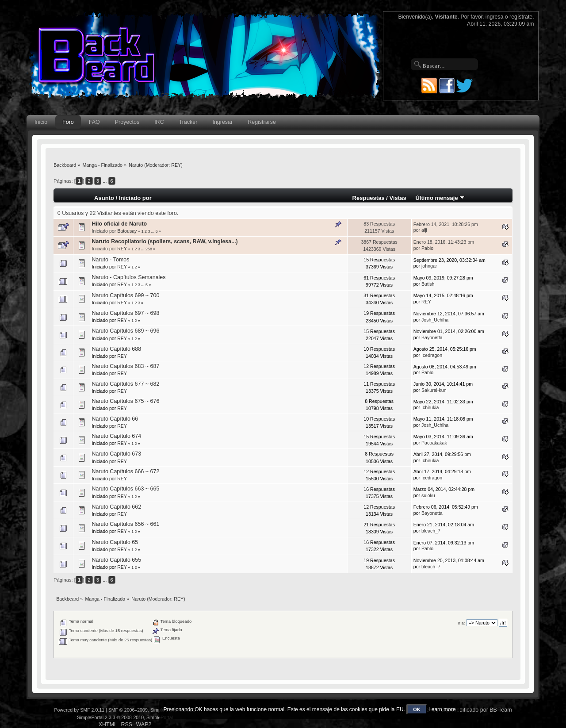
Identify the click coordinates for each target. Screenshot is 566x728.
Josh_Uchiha (435, 320)
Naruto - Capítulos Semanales (128, 277)
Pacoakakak (434, 443)
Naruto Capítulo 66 (115, 419)
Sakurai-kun (434, 390)
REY (176, 165)
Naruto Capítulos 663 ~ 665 (125, 489)
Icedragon (432, 355)
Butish (428, 284)
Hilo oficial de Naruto (119, 224)
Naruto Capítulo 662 (116, 507)
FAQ (94, 122)
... (105, 181)
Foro (68, 122)
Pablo (427, 248)
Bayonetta (432, 337)
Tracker (188, 122)
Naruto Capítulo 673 (116, 454)
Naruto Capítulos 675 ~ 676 (125, 401)
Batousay (127, 231)
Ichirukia (430, 407)
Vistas (398, 198)
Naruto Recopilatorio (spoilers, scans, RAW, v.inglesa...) (164, 241)
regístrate (521, 17)
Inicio (41, 122)
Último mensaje (440, 198)
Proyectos (127, 122)
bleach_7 (431, 531)
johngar (429, 266)
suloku (428, 495)
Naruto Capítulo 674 (116, 436)
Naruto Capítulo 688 (116, 349)
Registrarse (262, 122)
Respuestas (369, 198)
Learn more (442, 709)
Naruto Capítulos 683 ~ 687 (125, 366)
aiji (424, 230)
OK (417, 709)
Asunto (104, 198)
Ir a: (461, 623)
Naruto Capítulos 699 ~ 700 (125, 295)
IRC (159, 122)
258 (149, 249)
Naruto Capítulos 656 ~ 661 (125, 524)
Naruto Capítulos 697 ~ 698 (125, 313)
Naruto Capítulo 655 (116, 560)
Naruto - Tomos (110, 260)
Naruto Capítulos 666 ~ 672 (125, 471)
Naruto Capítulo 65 (115, 542)
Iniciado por (135, 198)
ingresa (495, 17)
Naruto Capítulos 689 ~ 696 (125, 331)
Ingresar (222, 122)
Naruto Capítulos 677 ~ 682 (125, 384)
